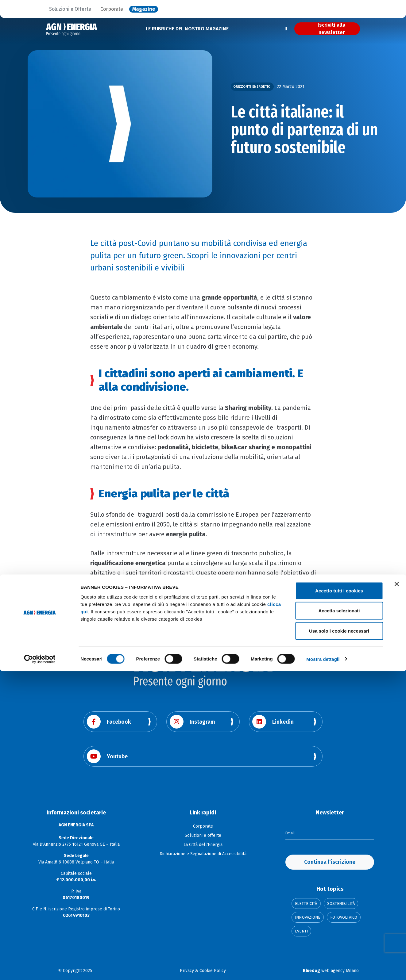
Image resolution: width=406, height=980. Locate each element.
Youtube (107, 756)
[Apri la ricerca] (286, 29)
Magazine (144, 9)
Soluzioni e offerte (203, 835)
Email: (291, 832)
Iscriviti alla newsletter (331, 29)
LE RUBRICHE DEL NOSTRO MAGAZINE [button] (187, 29)
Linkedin (273, 722)
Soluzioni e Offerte (70, 9)
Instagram (192, 722)
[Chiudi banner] (396, 893)
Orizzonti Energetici (252, 87)
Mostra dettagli (323, 968)
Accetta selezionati (339, 920)
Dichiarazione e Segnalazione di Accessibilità (203, 854)
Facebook (109, 722)
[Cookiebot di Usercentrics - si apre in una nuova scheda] (40, 968)
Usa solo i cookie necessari (339, 940)
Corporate (112, 9)
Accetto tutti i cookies (339, 900)
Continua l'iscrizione (330, 862)
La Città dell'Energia (203, 845)
